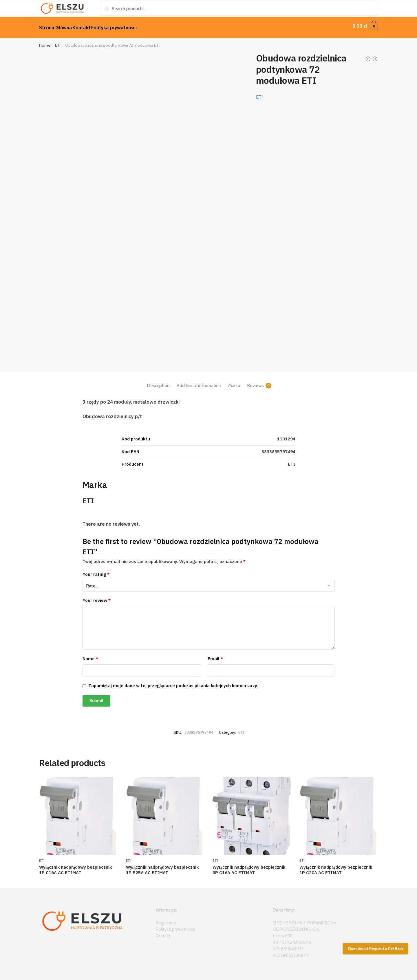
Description (158, 382)
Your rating (96, 571)
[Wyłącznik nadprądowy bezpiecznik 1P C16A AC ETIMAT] (78, 812)
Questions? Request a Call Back (375, 949)
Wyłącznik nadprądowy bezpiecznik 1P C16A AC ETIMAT (75, 866)
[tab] (158, 377)
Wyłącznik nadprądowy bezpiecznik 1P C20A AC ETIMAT (336, 866)
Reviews (255, 382)
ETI (58, 42)
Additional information (199, 382)
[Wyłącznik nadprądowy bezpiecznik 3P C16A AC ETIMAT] (252, 812)
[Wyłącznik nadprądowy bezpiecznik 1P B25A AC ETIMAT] (165, 812)
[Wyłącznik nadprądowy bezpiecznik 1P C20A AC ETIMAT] (339, 812)
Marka (234, 382)
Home (45, 42)
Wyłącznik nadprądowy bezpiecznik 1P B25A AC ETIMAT (162, 866)
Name (90, 655)
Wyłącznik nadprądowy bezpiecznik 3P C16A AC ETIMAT (249, 866)
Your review (97, 597)
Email (215, 655)
